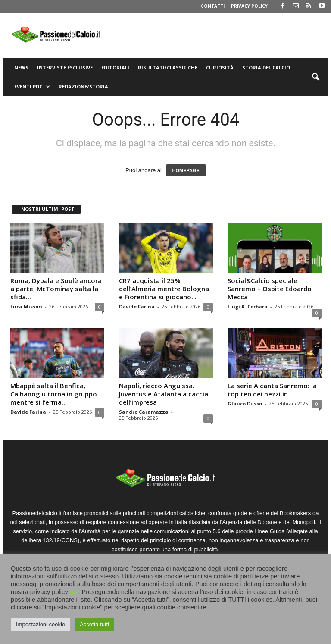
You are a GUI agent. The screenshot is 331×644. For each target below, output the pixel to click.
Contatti (213, 6)
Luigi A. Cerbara (248, 306)
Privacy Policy (249, 6)
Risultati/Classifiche (168, 68)
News (21, 68)
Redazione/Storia (83, 86)
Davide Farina (137, 306)
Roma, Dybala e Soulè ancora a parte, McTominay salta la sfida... (56, 289)
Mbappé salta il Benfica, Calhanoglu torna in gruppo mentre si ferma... (54, 394)
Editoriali (115, 68)
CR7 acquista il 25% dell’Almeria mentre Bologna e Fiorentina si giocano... (164, 289)
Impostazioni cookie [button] (41, 624)
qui (74, 592)
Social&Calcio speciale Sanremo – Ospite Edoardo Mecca (270, 289)
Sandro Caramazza (144, 412)
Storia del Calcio (266, 68)
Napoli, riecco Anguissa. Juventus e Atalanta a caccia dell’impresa (164, 394)
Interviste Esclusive (65, 68)
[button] (315, 77)
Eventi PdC (32, 87)
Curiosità (220, 68)
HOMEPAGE (186, 170)
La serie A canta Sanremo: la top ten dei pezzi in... (272, 390)
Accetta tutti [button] (94, 624)
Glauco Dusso (245, 404)
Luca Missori (26, 306)
